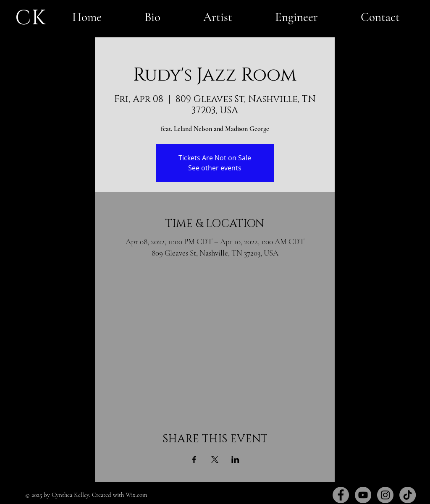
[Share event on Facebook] (194, 460)
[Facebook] (341, 495)
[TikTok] (408, 495)
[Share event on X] (215, 460)
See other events (215, 168)
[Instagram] (385, 495)
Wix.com (136, 495)
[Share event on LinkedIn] (235, 460)
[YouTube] (363, 495)
